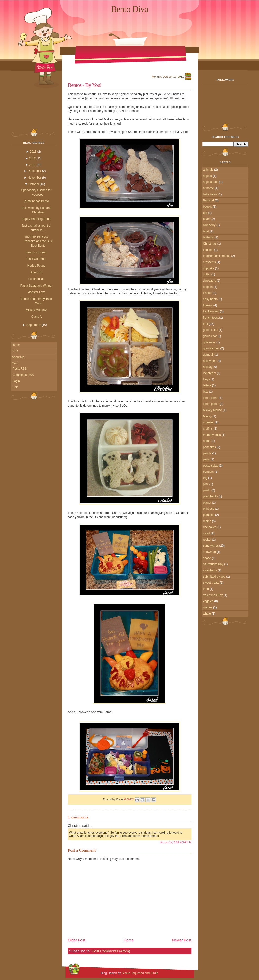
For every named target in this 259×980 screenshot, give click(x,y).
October (34, 184)
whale (207, 614)
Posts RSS (20, 369)
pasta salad (211, 466)
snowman (209, 552)
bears (207, 219)
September (34, 325)
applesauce (211, 182)
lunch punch (211, 404)
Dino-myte (36, 272)
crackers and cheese (217, 256)
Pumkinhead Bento (36, 201)
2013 (33, 152)
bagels (208, 207)
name (207, 441)
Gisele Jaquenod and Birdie (140, 973)
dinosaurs (210, 281)
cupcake (209, 268)
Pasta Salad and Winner (36, 286)
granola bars (211, 348)
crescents (209, 262)
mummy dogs (212, 435)
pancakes (209, 447)
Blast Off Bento (36, 259)
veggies (208, 601)
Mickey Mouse (213, 410)
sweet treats (211, 583)
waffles (208, 607)
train (206, 589)
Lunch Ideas (36, 279)
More (15, 363)
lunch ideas (211, 398)
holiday (208, 367)
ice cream (210, 373)
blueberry (209, 225)
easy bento (210, 299)
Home (16, 345)
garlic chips (211, 330)
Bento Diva (129, 9)
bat (205, 213)
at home (209, 188)
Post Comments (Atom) (111, 951)
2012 (32, 158)
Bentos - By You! (36, 252)
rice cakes (210, 527)
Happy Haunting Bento (36, 219)
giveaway (209, 342)
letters (207, 385)
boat (206, 231)
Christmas (210, 244)
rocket (207, 540)
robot (207, 533)
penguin (209, 472)
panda (207, 453)
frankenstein (211, 311)
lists (206, 392)
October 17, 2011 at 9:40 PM (175, 842)
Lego (207, 379)
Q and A (36, 317)
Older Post (77, 940)
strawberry (210, 570)
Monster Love (36, 292)
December (34, 171)
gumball (208, 355)
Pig (205, 478)
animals (208, 170)
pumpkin (209, 515)
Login (16, 381)
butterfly (209, 237)
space (207, 558)
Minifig (208, 416)
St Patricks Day (213, 564)
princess (209, 509)
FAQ (15, 351)
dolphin (208, 287)
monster (209, 422)
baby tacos (210, 194)
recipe (207, 521)
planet (207, 503)
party (207, 459)
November (34, 178)
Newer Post (182, 940)
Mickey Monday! (36, 310)
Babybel (209, 200)
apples (208, 176)
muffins (208, 429)
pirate (207, 490)
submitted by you (214, 577)
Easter (208, 293)
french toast (211, 318)
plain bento (210, 496)
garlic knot (210, 336)
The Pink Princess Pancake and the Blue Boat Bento (38, 241)
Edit (15, 387)
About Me (18, 357)
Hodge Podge (36, 266)
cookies (208, 250)
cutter (207, 274)
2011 (32, 165)
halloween (210, 361)
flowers (208, 305)
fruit (206, 324)
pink (206, 484)
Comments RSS (23, 375)
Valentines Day (213, 595)
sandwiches (211, 546)
